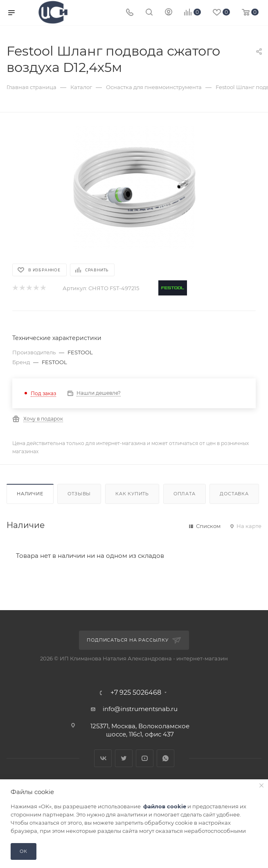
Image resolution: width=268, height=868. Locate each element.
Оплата (185, 494)
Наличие (30, 494)
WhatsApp (166, 758)
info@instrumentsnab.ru (140, 709)
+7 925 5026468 (136, 693)
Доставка (234, 494)
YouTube (145, 758)
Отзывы (79, 494)
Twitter (124, 758)
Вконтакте (103, 758)
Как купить (132, 494)
